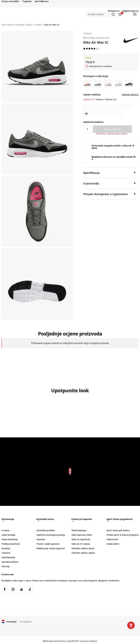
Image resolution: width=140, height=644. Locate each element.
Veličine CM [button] (111, 99)
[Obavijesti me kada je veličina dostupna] (86, 107)
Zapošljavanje (8, 557)
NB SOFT (76, 641)
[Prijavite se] (120, 14)
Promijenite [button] (26, 622)
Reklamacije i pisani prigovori (51, 548)
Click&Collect (113, 544)
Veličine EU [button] (88, 99)
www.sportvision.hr (57, 641)
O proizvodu (109, 183)
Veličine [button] (99, 99)
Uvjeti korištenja (10, 539)
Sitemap (6, 566)
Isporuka (41, 539)
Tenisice (38, 25)
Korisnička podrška (46, 530)
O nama (5, 530)
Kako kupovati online (82, 535)
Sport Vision (7, 25)
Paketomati (112, 539)
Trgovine (6, 553)
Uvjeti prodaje (8, 535)
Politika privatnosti (11, 544)
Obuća (29, 25)
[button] (101, 14)
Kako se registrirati (81, 539)
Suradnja (6, 548)
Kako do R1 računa (81, 544)
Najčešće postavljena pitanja (51, 535)
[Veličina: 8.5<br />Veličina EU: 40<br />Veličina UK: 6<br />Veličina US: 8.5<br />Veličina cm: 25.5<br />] (86, 114)
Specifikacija (109, 173)
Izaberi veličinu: (92, 95)
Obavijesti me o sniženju (100, 66)
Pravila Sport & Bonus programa (123, 535)
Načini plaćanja (79, 530)
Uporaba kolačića (10, 562)
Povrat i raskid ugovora (48, 544)
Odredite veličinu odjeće (83, 553)
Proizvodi (20, 25)
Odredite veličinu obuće (83, 548)
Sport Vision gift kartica (118, 530)
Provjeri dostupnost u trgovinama (109, 194)
